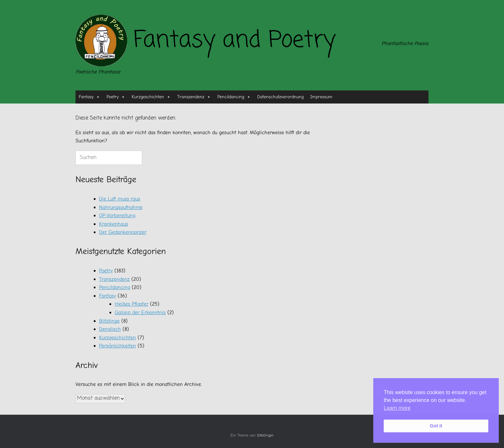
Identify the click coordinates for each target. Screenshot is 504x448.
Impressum (321, 97)
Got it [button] (436, 426)
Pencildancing (234, 97)
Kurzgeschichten (151, 97)
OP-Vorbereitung (117, 216)
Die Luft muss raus (120, 199)
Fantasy (89, 97)
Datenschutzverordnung (280, 97)
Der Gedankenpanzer (123, 232)
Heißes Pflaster (132, 304)
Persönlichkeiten (118, 346)
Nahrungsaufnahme (121, 207)
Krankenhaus (114, 224)
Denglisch (110, 329)
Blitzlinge (109, 321)
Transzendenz (194, 97)
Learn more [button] (397, 408)
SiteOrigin (265, 435)
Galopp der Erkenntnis (140, 312)
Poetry (116, 97)
